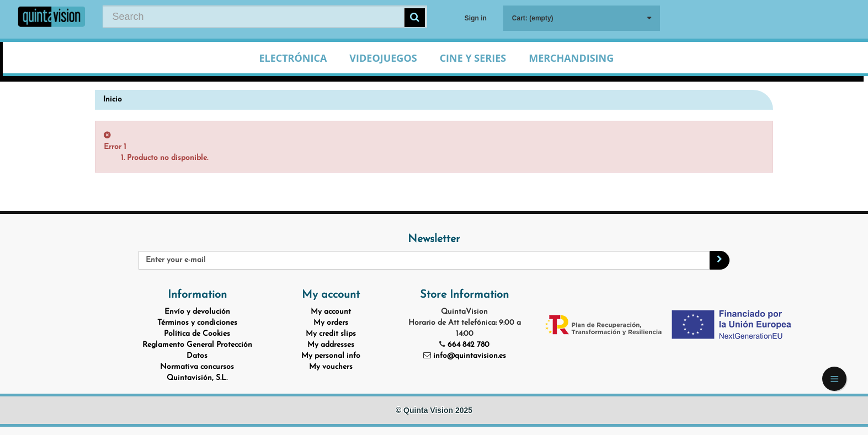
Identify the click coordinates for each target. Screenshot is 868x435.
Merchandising (571, 58)
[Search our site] (265, 17)
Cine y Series (473, 58)
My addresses (331, 345)
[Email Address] (424, 260)
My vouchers (331, 367)
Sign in (476, 18)
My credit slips (331, 334)
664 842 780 (468, 345)
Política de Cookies (197, 334)
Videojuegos (383, 58)
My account (331, 312)
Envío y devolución (197, 312)
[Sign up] (720, 260)
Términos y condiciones (197, 323)
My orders (331, 323)
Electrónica (293, 58)
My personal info (331, 356)
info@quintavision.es (470, 356)
